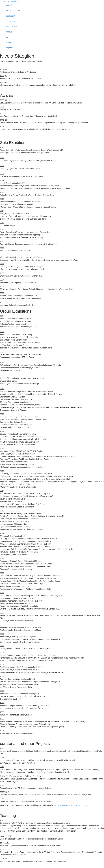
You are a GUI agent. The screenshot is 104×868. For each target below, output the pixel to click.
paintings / (10, 16)
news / (9, 5)
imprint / (10, 48)
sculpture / (11, 21)
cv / (8, 37)
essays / (10, 32)
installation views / (14, 11)
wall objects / (12, 26)
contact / (10, 42)
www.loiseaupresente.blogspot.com (72, 805)
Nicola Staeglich (11, 1)
